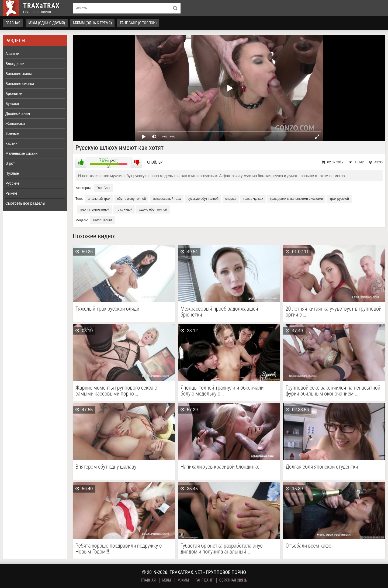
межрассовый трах (167, 199)
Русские (12, 183)
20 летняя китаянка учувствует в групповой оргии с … (334, 312)
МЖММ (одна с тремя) (92, 23)
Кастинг (12, 143)
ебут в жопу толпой (131, 199)
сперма (231, 199)
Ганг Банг (103, 188)
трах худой (124, 209)
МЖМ (167, 580)
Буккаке (12, 104)
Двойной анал (18, 114)
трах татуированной (94, 209)
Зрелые (12, 133)
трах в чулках (253, 199)
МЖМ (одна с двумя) (47, 23)
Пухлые (12, 173)
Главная (13, 23)
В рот (10, 163)
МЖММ (183, 580)
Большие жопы (19, 74)
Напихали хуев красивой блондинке (220, 467)
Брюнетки (14, 94)
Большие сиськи (20, 84)
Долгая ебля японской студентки (322, 467)
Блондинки (15, 64)
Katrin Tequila (103, 220)
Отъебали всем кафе (308, 546)
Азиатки (12, 54)
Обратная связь (233, 580)
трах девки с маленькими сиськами (297, 199)
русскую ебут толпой (203, 199)
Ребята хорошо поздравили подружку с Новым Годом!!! (119, 549)
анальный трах (99, 199)
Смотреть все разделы (25, 203)
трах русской (339, 199)
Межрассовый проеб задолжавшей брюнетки (219, 312)
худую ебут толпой (153, 209)
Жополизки (15, 123)
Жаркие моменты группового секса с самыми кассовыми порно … (116, 391)
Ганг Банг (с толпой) (138, 23)
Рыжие (11, 193)
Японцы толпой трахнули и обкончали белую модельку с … (222, 391)
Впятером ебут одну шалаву (106, 467)
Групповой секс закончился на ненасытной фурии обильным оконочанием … (333, 391)
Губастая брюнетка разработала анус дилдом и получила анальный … (222, 549)
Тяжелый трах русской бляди (107, 309)
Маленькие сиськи (21, 153)
